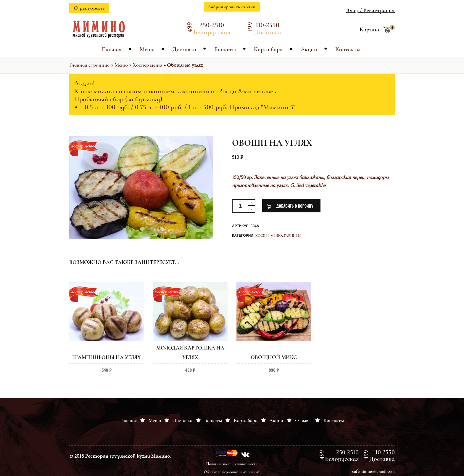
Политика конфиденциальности (232, 464)
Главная (128, 420)
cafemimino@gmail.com (373, 471)
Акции (276, 420)
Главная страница (90, 65)
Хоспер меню (147, 65)
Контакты (334, 420)
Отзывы (303, 420)
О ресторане (89, 8)
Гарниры (292, 235)
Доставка (183, 420)
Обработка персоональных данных (232, 472)
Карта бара (246, 420)
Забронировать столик (232, 7)
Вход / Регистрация (370, 10)
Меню (121, 65)
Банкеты (213, 420)
